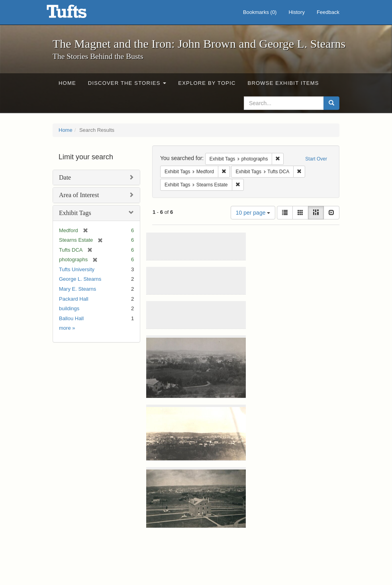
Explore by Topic (207, 83)
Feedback (328, 12)
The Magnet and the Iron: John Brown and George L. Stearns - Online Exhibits (76, 14)
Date (65, 177)
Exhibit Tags (75, 213)
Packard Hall (74, 299)
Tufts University (77, 269)
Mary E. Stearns (77, 289)
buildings (69, 308)
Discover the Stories (127, 83)
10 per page (253, 213)
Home (67, 83)
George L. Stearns (80, 279)
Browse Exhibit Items (283, 83)
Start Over (316, 159)
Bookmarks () (260, 12)
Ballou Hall (71, 318)
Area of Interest (79, 195)
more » (67, 328)
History (296, 12)
